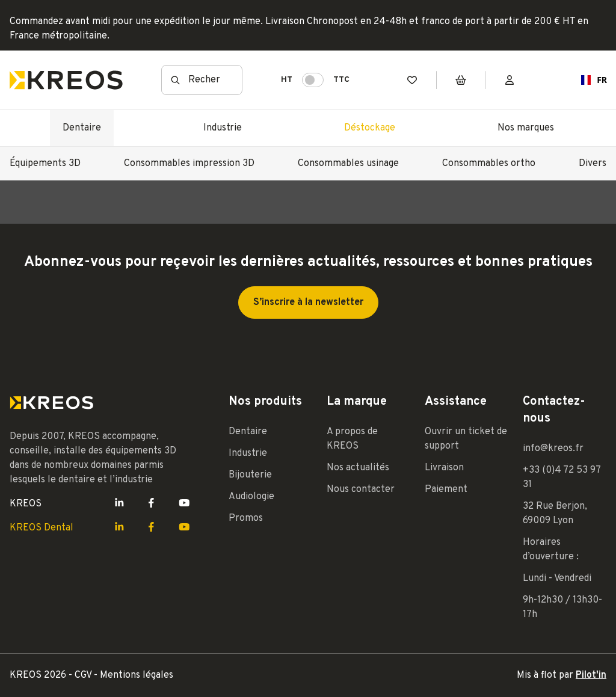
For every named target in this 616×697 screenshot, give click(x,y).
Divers (593, 164)
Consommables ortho (489, 164)
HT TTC (315, 80)
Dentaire (82, 128)
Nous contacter (361, 490)
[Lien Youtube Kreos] (184, 504)
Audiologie (251, 497)
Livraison (444, 468)
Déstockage (370, 128)
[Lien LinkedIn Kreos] (119, 504)
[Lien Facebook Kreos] (151, 504)
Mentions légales (137, 675)
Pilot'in (591, 675)
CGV (84, 675)
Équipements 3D (45, 164)
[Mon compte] (510, 80)
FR (589, 80)
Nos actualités (358, 468)
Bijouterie (250, 475)
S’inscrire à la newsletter (308, 302)
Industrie (223, 128)
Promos (246, 518)
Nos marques (526, 128)
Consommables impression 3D (189, 164)
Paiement (446, 490)
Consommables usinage (348, 164)
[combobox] (589, 80)
